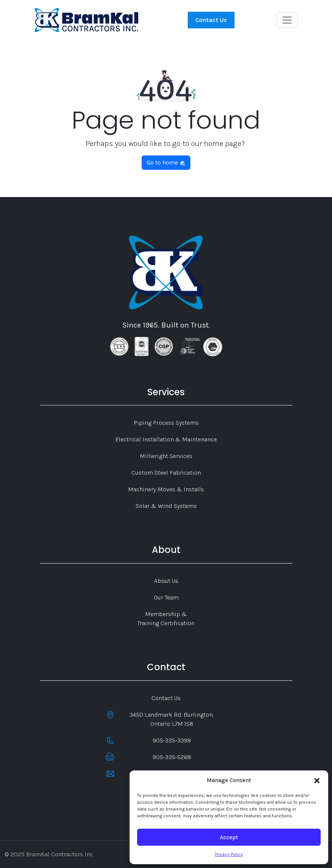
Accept (229, 837)
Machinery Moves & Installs (166, 489)
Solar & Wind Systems (166, 506)
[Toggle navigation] (287, 20)
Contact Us (211, 20)
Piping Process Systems (166, 423)
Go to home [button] (166, 162)
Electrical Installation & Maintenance (166, 439)
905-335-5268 (172, 757)
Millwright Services (166, 456)
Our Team (166, 597)
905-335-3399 (172, 740)
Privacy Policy (229, 854)
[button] (317, 780)
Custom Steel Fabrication (166, 473)
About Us (166, 581)
